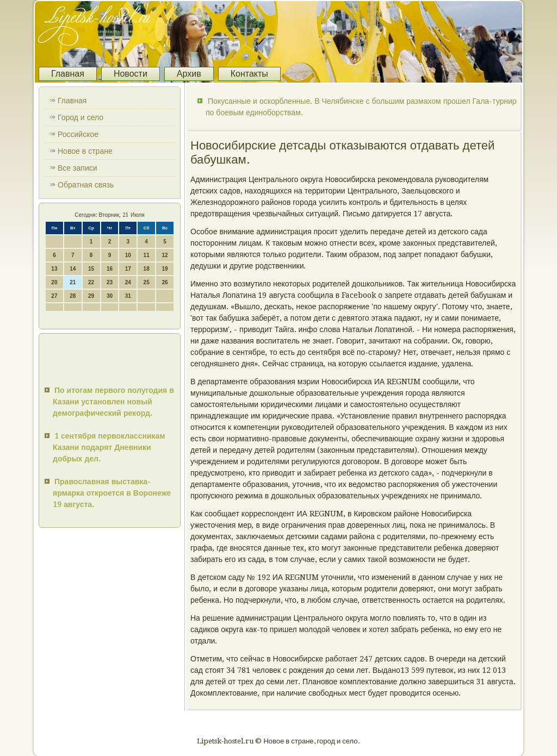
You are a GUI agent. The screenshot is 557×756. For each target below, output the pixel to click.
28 (73, 296)
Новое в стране (85, 151)
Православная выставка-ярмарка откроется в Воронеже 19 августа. (112, 493)
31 (128, 296)
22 (91, 282)
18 (147, 269)
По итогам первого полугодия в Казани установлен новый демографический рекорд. (113, 402)
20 (54, 282)
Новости (131, 74)
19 (165, 269)
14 (73, 269)
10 (128, 255)
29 (91, 296)
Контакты (249, 74)
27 (54, 296)
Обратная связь (86, 185)
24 (128, 282)
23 (110, 282)
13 (54, 269)
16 (110, 269)
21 (73, 282)
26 (165, 282)
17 (128, 269)
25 (147, 282)
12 (165, 255)
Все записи (78, 168)
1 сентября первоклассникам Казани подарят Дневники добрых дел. (109, 447)
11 (147, 255)
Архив (189, 74)
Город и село (81, 117)
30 (110, 296)
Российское (78, 134)
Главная (68, 74)
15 (91, 269)
